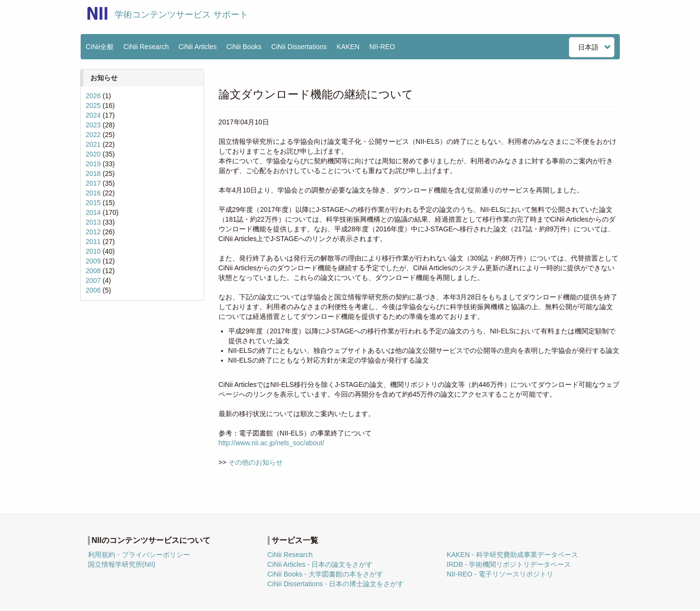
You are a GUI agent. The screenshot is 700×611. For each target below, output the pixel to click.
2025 (93, 105)
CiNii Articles (197, 47)
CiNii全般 (100, 47)
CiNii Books (244, 47)
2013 (93, 222)
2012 (93, 232)
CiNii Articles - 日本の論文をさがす (320, 564)
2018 (93, 174)
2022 (93, 135)
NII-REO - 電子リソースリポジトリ (500, 574)
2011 (93, 242)
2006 (93, 290)
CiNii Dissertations (299, 47)
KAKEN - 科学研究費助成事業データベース (512, 555)
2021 (93, 144)
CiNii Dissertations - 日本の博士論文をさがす (335, 584)
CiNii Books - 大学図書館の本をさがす (325, 574)
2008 (93, 271)
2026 (93, 96)
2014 (93, 212)
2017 (93, 183)
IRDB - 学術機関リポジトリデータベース (509, 564)
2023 (93, 125)
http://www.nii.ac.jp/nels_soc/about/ (272, 443)
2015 (93, 203)
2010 (93, 251)
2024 (93, 115)
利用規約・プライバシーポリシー (139, 555)
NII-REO (382, 47)
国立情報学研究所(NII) (122, 564)
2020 (93, 154)
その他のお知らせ (256, 462)
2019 (93, 164)
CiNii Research (146, 47)
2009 (93, 261)
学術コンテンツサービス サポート (181, 15)
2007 (93, 280)
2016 (93, 193)
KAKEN (348, 47)
